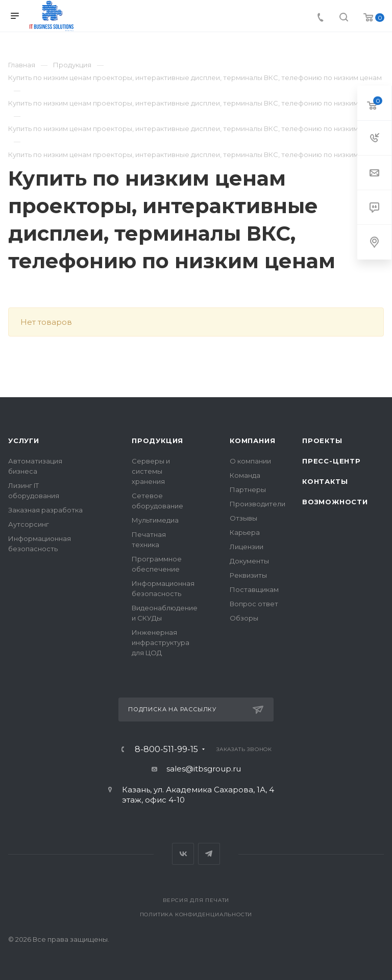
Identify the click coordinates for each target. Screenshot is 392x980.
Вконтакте (183, 854)
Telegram (209, 854)
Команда (245, 475)
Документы (249, 561)
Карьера (245, 532)
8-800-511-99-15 (166, 750)
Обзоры (244, 618)
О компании (250, 461)
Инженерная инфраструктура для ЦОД (161, 642)
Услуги (24, 441)
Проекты (322, 441)
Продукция (157, 441)
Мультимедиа (155, 520)
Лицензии (247, 547)
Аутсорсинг (29, 524)
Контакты (325, 481)
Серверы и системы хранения (151, 471)
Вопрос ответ (254, 604)
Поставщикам (254, 589)
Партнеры (248, 489)
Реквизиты (248, 575)
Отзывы (243, 518)
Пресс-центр (332, 461)
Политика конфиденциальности (196, 914)
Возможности (335, 502)
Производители (258, 504)
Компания (252, 441)
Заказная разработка (45, 510)
